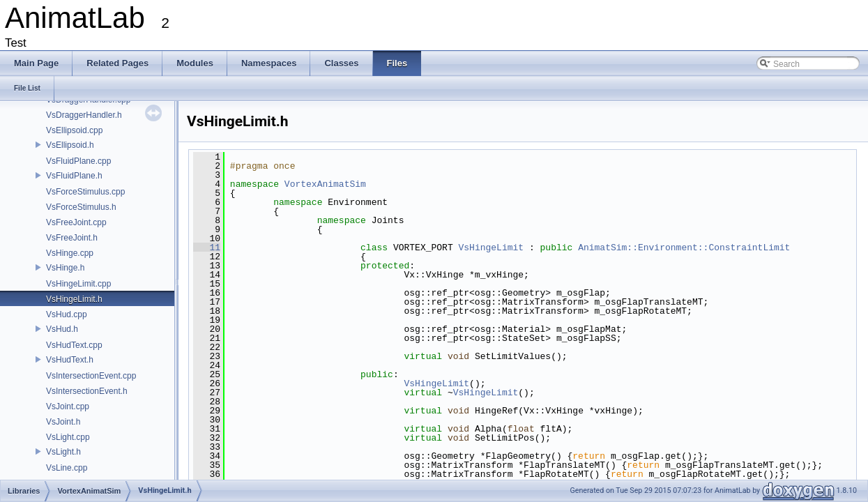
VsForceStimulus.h (81, 207)
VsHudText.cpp (74, 345)
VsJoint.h (63, 422)
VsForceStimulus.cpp (85, 192)
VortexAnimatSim (325, 184)
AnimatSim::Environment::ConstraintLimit (684, 248)
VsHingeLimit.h (74, 299)
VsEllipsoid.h (70, 145)
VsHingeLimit (491, 248)
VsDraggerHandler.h (84, 115)
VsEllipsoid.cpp (74, 130)
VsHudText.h (70, 360)
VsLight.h (63, 452)
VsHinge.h (65, 268)
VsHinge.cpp (70, 253)
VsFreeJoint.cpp (76, 222)
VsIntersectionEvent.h (87, 391)
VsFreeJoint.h (72, 238)
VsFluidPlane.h (74, 176)
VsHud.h (62, 329)
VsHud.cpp (67, 314)
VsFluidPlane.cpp (78, 161)
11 (207, 248)
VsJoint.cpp (68, 406)
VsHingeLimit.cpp (78, 284)
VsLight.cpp (68, 437)
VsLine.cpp (67, 468)
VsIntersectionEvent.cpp (91, 376)
